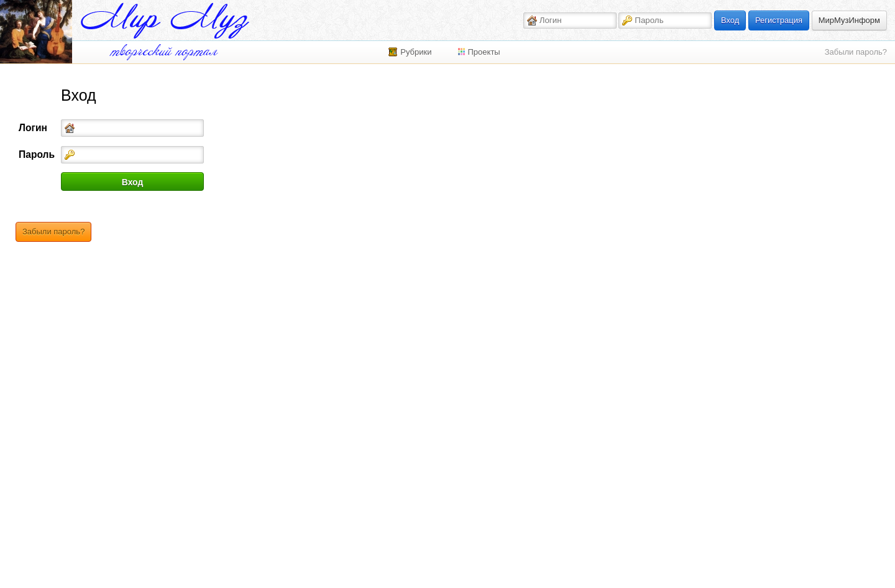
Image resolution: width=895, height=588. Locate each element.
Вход (730, 20)
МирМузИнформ (849, 20)
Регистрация (779, 20)
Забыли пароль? (856, 52)
